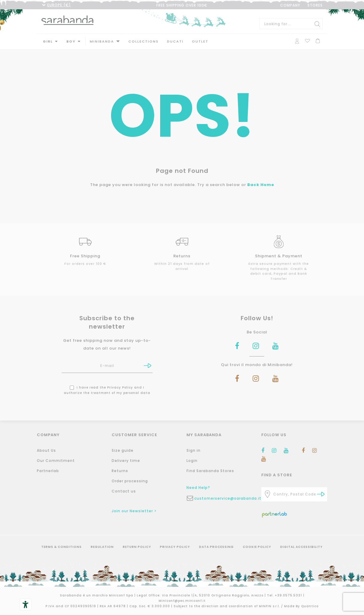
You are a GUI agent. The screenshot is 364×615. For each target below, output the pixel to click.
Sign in (194, 450)
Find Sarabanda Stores (210, 471)
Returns (120, 471)
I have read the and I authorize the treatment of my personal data (107, 390)
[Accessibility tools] (25, 605)
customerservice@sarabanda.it (223, 498)
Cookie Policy (257, 547)
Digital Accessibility (301, 547)
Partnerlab (48, 471)
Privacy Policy (120, 387)
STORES (315, 5)
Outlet (200, 41)
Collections (144, 41)
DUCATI (175, 41)
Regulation (102, 547)
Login (192, 461)
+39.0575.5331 (289, 595)
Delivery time (126, 461)
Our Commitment (56, 461)
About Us (46, 450)
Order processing (130, 481)
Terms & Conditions (62, 547)
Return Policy (137, 547)
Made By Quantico (301, 606)
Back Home (261, 184)
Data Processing (216, 547)
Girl (48, 41)
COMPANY (290, 5)
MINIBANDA (102, 41)
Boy (71, 41)
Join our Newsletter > (134, 511)
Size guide (123, 450)
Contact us (124, 491)
